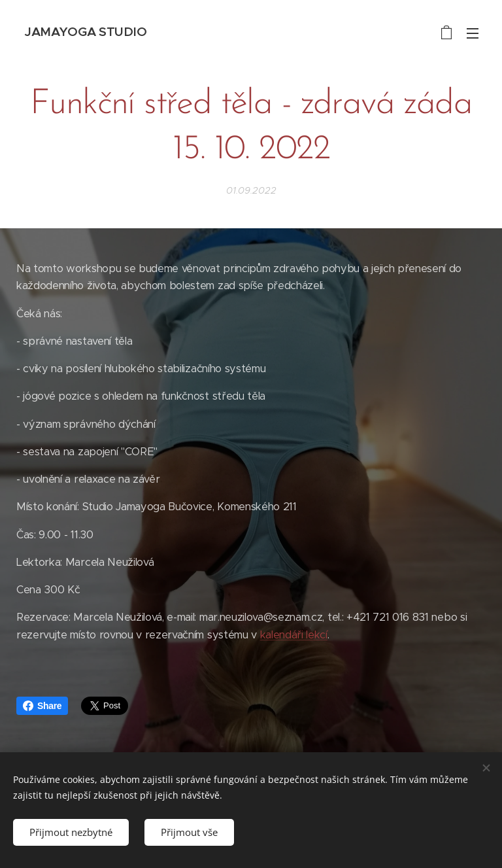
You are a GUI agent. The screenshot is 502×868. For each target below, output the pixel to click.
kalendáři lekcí (294, 635)
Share (42, 706)
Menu (473, 33)
